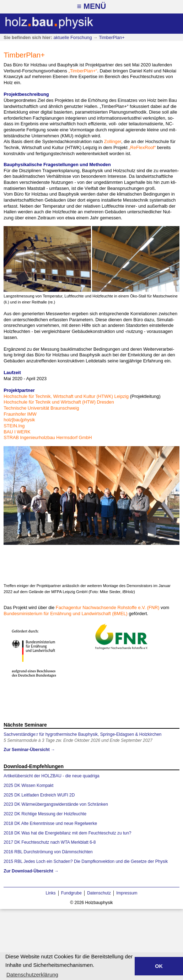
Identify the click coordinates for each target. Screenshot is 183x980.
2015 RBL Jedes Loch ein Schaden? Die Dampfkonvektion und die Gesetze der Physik (86, 861)
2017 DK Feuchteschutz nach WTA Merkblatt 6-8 (50, 842)
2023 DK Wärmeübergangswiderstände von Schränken (56, 804)
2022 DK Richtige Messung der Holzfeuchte (45, 814)
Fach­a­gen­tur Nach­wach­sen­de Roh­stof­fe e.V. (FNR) (108, 607)
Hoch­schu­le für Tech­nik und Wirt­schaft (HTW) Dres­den (59, 402)
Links (50, 893)
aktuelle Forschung (72, 37)
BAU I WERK (17, 432)
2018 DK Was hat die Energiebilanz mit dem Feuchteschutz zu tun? (67, 833)
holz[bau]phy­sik (19, 420)
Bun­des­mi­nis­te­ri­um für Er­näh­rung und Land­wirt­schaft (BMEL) (66, 614)
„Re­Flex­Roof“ (142, 147)
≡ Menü (92, 6)
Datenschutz (99, 893)
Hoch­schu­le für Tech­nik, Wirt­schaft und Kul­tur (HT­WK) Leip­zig (66, 396)
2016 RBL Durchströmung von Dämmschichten (48, 852)
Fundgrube (71, 893)
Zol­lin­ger (113, 141)
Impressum (127, 893)
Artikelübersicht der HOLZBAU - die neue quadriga (51, 776)
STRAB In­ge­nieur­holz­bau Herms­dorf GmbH (48, 437)
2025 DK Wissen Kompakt (28, 785)
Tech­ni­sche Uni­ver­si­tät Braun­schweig (41, 408)
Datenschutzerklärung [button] (32, 974)
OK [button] (159, 966)
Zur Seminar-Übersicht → (29, 750)
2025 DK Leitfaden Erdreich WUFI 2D (39, 795)
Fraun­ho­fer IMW (20, 414)
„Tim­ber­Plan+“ (83, 71)
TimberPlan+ (112, 37)
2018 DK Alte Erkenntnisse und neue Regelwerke (50, 823)
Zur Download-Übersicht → (31, 871)
